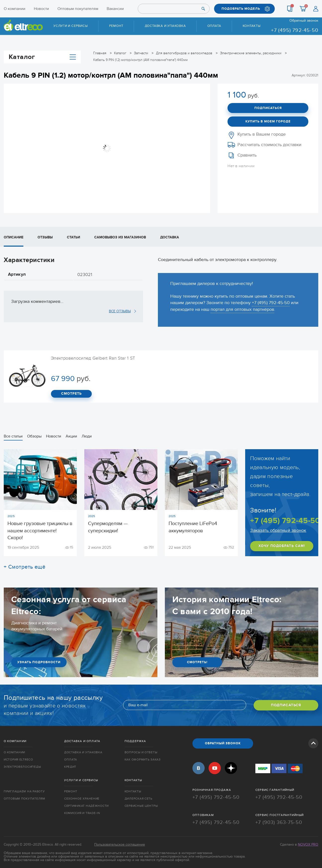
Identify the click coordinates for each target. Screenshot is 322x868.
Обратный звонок (304, 21)
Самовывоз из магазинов (120, 237)
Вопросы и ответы (141, 753)
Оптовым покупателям (78, 9)
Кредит (70, 767)
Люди (87, 436)
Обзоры (34, 436)
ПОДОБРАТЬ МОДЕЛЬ (241, 9)
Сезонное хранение (82, 798)
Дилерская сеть (138, 798)
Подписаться (268, 108)
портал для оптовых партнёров (242, 309)
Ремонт (116, 26)
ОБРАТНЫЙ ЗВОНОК (223, 744)
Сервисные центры (141, 805)
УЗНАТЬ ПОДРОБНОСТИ (39, 662)
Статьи (73, 237)
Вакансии (115, 9)
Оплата (214, 26)
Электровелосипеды (22, 767)
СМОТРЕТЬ (71, 394)
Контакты (252, 26)
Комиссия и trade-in (82, 813)
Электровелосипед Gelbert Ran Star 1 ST (93, 358)
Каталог (42, 57)
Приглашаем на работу (24, 791)
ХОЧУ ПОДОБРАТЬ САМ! (282, 546)
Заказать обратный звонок (278, 531)
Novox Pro (308, 843)
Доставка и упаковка (165, 26)
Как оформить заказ (143, 760)
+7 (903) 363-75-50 (279, 821)
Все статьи (13, 436)
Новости (41, 9)
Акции (71, 436)
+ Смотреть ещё (24, 567)
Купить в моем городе (268, 121)
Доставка (170, 237)
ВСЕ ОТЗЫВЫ (120, 311)
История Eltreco (18, 760)
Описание (14, 237)
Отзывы (45, 237)
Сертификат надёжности (86, 805)
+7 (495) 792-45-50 (295, 30)
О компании (15, 9)
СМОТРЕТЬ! (197, 662)
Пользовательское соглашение (120, 843)
